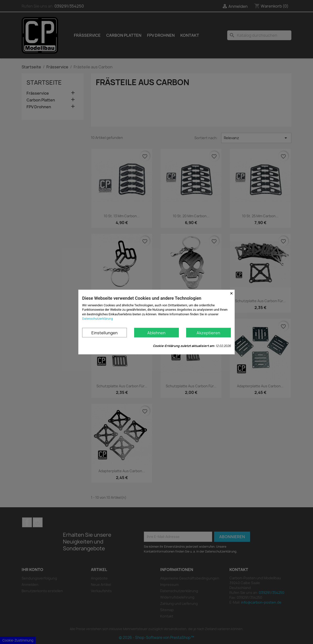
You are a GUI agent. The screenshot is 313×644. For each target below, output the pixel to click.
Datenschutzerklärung (98, 318)
